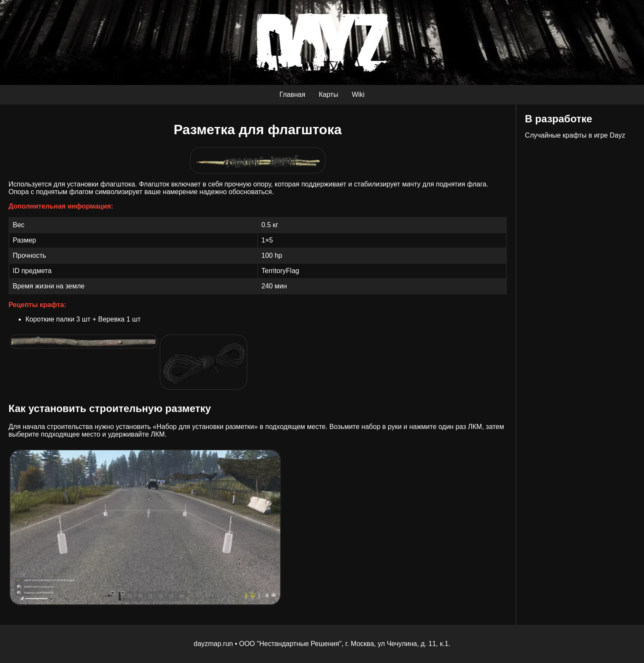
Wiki (358, 95)
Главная (292, 95)
